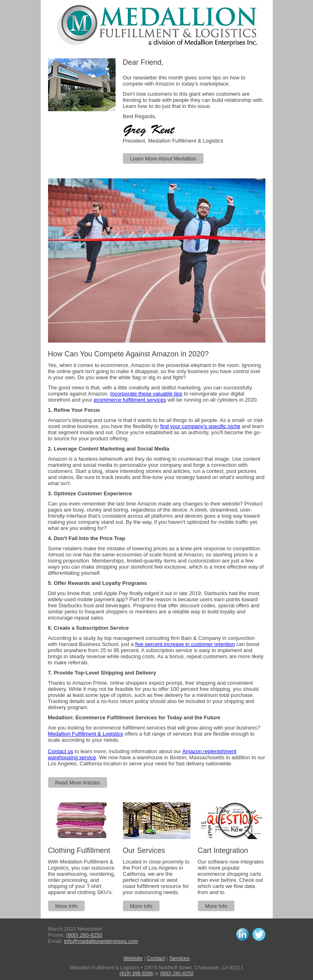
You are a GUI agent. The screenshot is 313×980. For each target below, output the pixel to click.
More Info (67, 906)
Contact (156, 958)
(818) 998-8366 (136, 973)
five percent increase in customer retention (185, 644)
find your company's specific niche (200, 426)
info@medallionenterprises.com (101, 941)
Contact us (61, 751)
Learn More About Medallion (163, 159)
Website (133, 958)
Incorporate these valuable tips (146, 394)
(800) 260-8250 (84, 935)
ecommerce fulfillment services (130, 400)
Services (179, 958)
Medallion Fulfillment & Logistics (86, 734)
